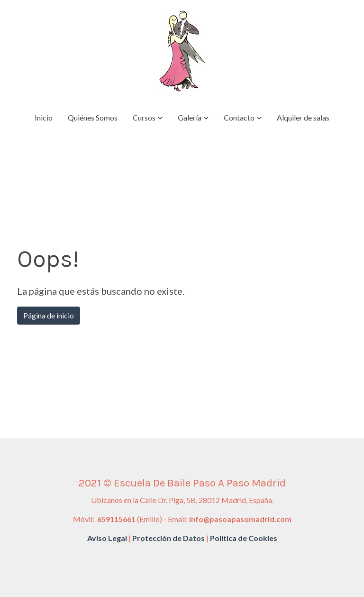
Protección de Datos (168, 538)
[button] (148, 118)
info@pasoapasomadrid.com (240, 519)
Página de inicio (49, 315)
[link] (182, 52)
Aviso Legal (107, 538)
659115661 (116, 519)
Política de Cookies (244, 538)
